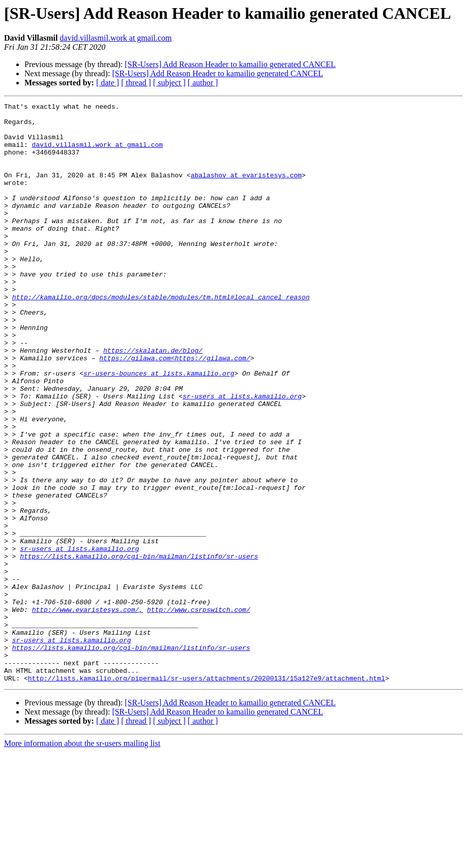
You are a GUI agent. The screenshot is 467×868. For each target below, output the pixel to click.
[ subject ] (169, 83)
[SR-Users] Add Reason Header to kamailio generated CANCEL (230, 64)
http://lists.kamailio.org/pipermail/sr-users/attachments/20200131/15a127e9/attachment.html (207, 794)
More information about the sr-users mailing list (82, 859)
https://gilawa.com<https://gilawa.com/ (174, 410)
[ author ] (203, 83)
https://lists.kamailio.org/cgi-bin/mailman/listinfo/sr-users (139, 647)
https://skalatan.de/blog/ (153, 400)
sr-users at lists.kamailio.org (242, 455)
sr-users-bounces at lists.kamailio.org (159, 428)
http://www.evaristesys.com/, (87, 711)
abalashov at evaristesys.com (246, 190)
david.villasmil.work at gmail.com (115, 38)
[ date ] (108, 83)
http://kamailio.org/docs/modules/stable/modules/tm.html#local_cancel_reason (161, 336)
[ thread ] (136, 83)
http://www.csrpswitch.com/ (199, 711)
